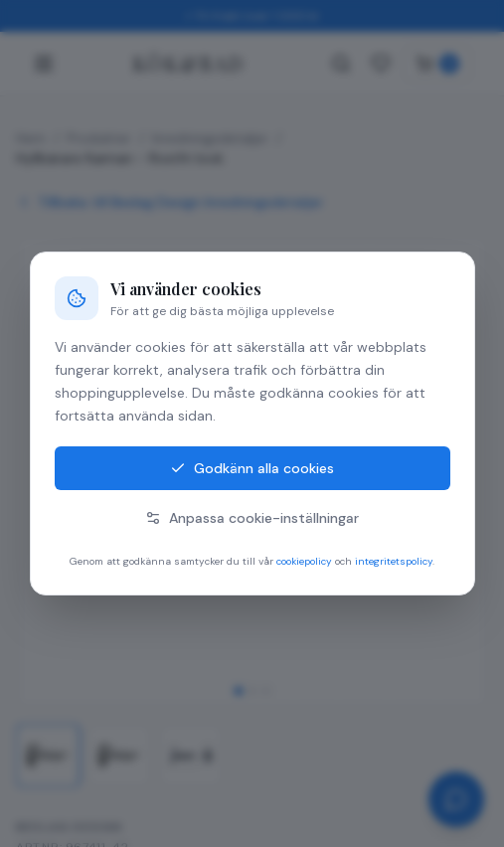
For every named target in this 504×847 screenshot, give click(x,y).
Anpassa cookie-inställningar (252, 518)
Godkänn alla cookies (252, 468)
